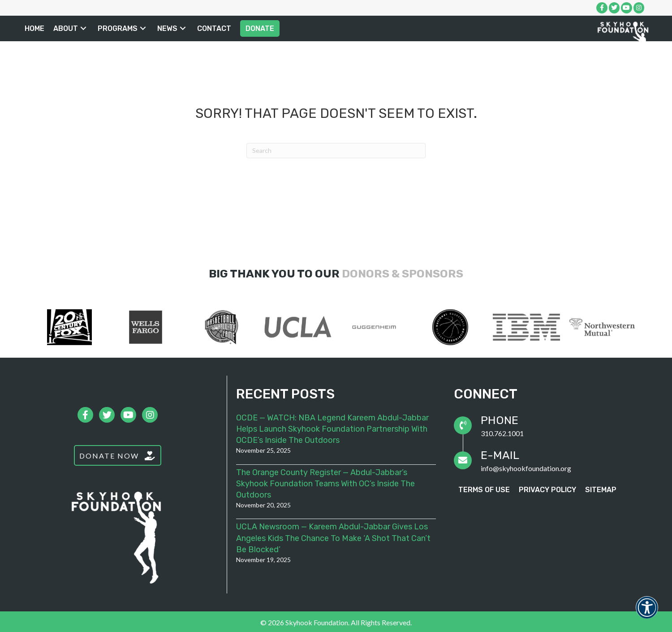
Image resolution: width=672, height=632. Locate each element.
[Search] (336, 151)
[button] (83, 28)
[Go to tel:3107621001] (554, 425)
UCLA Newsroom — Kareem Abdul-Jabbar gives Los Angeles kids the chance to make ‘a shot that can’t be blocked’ (333, 538)
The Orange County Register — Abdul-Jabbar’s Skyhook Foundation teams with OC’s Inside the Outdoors (325, 484)
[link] (34, 28)
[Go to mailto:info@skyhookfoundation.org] (554, 460)
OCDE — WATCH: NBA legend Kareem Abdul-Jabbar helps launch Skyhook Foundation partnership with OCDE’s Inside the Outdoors (332, 429)
